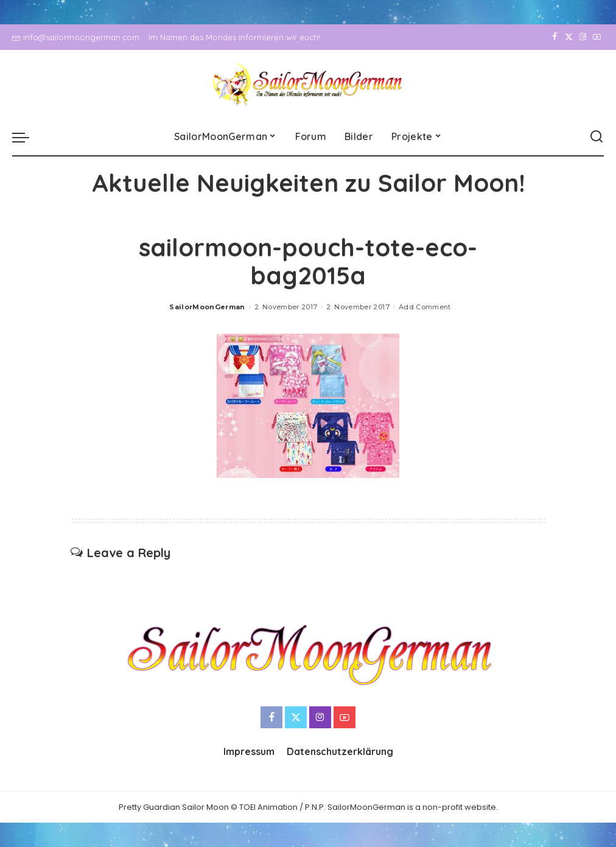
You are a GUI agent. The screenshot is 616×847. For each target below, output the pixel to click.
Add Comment (425, 307)
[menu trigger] (27, 137)
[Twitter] (569, 37)
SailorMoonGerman (207, 307)
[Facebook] (555, 37)
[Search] (597, 137)
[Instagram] (583, 37)
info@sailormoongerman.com (76, 37)
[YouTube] (597, 37)
